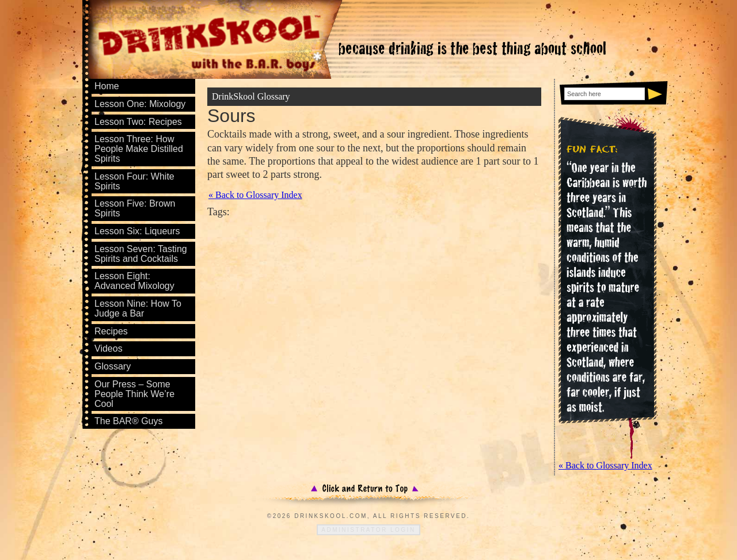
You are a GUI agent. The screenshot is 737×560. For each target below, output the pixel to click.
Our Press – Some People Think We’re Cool (134, 394)
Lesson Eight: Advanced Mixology (134, 281)
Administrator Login (368, 530)
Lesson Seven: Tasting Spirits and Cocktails (141, 254)
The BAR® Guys (129, 421)
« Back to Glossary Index (255, 195)
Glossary (113, 366)
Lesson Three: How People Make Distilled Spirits (139, 149)
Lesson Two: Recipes (138, 122)
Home (107, 86)
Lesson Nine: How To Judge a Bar (138, 308)
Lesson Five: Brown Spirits (135, 208)
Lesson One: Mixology (140, 104)
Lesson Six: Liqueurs (137, 231)
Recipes (111, 331)
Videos (109, 348)
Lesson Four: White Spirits (134, 181)
